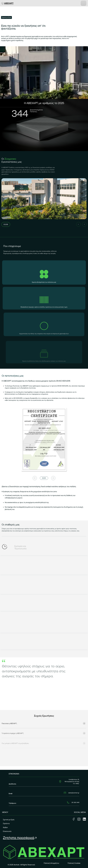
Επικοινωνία (7, 831)
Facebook (74, 819)
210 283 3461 (75, 802)
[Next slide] (84, 224)
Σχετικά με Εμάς (9, 820)
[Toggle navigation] (83, 3)
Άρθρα (5, 827)
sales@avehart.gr (74, 793)
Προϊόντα (6, 823)
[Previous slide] (78, 224)
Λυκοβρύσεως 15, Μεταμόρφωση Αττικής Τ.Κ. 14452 (72, 782)
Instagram (79, 819)
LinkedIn (84, 819)
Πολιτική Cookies (74, 863)
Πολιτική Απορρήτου (51, 863)
